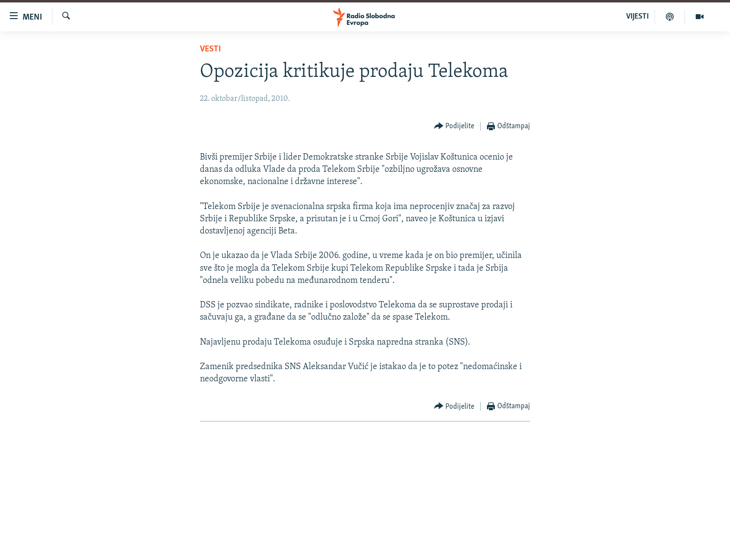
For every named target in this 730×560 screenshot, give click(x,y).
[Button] (454, 127)
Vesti (210, 49)
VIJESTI (637, 17)
